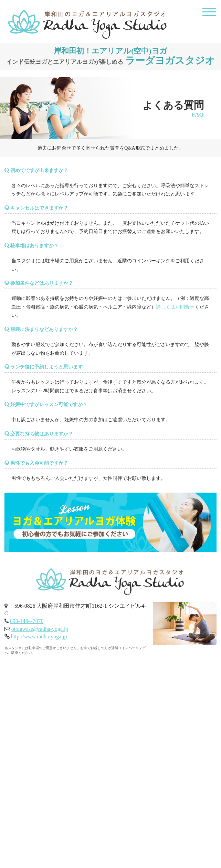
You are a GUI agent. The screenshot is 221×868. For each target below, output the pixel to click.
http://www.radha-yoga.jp (39, 637)
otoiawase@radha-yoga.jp (40, 629)
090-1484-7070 (27, 621)
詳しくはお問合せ (175, 307)
